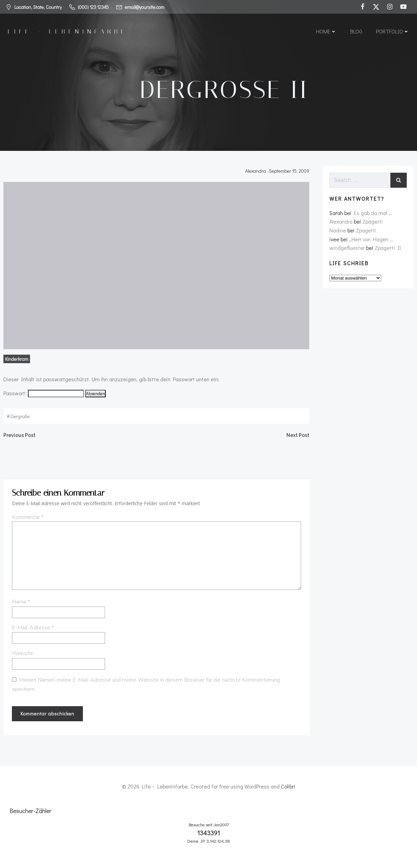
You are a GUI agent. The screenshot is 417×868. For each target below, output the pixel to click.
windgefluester (347, 250)
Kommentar (27, 520)
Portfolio (393, 32)
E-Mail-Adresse (32, 630)
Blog (356, 32)
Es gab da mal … (373, 215)
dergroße (19, 418)
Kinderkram (16, 361)
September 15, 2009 (290, 173)
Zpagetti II (388, 250)
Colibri (288, 789)
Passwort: (43, 395)
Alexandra (256, 173)
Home (326, 32)
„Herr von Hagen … (371, 241)
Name (20, 605)
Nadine (337, 232)
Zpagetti (372, 224)
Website (22, 656)
